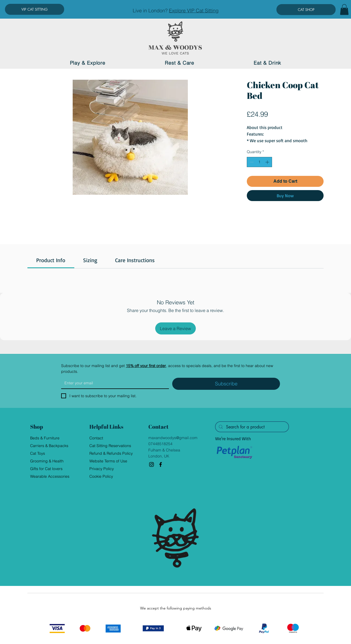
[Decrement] (251, 162)
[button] (344, 9)
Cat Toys (38, 453)
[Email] (113, 383)
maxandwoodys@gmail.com (173, 438)
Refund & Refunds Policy (111, 453)
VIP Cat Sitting (203, 11)
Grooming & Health (47, 461)
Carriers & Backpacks (49, 446)
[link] (51, 260)
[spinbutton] (259, 162)
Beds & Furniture (45, 438)
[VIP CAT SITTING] (35, 9)
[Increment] (268, 162)
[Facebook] (161, 464)
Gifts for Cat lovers (46, 469)
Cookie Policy (101, 476)
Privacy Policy (102, 469)
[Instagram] (152, 464)
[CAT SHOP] (306, 10)
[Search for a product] (251, 427)
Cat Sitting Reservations (110, 446)
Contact (96, 438)
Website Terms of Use (108, 461)
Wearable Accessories (50, 476)
